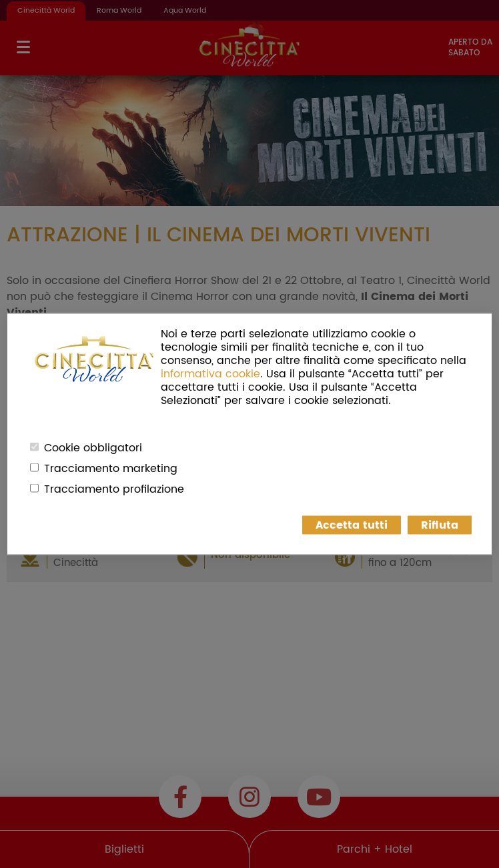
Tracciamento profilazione (114, 489)
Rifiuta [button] (440, 525)
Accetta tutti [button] (352, 525)
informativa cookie (210, 374)
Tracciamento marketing (111, 469)
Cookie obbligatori (93, 448)
